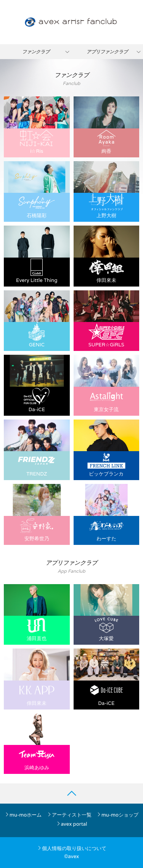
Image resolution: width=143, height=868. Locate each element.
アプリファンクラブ (107, 52)
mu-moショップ (117, 815)
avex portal (72, 824)
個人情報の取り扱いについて (72, 848)
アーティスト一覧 (69, 815)
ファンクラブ (36, 52)
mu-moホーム (23, 815)
